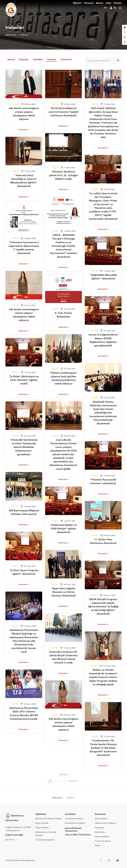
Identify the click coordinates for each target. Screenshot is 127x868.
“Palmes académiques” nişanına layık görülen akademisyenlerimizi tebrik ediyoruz (63, 378)
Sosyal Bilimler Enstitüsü (75, 823)
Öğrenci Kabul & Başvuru (105, 823)
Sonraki (73, 781)
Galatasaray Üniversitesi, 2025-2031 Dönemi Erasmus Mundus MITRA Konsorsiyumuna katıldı (24, 713)
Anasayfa (11, 35)
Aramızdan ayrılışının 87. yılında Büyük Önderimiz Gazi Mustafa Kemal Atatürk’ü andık (63, 657)
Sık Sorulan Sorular (103, 841)
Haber (16, 104)
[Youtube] (118, 860)
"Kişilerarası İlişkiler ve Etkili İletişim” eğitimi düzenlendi (63, 529)
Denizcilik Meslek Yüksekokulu (73, 830)
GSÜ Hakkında (101, 819)
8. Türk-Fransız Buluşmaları (63, 315)
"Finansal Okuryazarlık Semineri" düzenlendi (103, 481)
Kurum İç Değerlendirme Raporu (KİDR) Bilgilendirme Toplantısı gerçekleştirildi (103, 340)
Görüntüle (24, 130)
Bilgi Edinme (100, 832)
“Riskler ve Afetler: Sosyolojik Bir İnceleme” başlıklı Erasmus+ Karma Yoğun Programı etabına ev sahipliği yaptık (103, 677)
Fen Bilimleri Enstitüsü (74, 819)
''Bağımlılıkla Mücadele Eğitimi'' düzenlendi (103, 277)
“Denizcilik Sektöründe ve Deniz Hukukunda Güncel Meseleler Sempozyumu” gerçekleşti (24, 447)
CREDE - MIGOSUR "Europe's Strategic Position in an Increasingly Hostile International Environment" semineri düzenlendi (63, 246)
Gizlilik (97, 845)
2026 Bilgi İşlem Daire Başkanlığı (21, 860)
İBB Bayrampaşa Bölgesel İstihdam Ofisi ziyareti (24, 512)
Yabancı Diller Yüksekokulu (78, 835)
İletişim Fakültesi (42, 828)
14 (64, 781)
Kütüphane (99, 828)
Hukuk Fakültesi (42, 823)
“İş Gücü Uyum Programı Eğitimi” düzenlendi (24, 572)
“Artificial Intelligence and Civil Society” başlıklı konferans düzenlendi (63, 112)
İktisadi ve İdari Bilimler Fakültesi (49, 819)
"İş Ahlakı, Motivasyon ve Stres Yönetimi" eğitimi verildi (24, 380)
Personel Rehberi (102, 836)
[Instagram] (109, 860)
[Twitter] (101, 860)
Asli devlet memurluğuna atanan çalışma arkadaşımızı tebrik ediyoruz (24, 114)
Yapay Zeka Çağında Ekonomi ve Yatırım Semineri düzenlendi (63, 592)
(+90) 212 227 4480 (14, 835)
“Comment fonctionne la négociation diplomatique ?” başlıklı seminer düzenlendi (24, 248)
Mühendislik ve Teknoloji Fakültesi (46, 834)
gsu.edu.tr (10, 839)
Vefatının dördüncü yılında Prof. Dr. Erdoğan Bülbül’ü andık (63, 175)
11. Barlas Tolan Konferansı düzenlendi (103, 541)
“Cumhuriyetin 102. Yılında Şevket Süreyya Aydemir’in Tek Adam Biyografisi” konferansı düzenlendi (103, 748)
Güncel (24, 35)
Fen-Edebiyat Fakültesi (45, 840)
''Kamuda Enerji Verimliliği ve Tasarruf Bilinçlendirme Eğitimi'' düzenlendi (24, 181)
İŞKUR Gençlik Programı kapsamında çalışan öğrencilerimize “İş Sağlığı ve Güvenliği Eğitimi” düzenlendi (103, 607)
